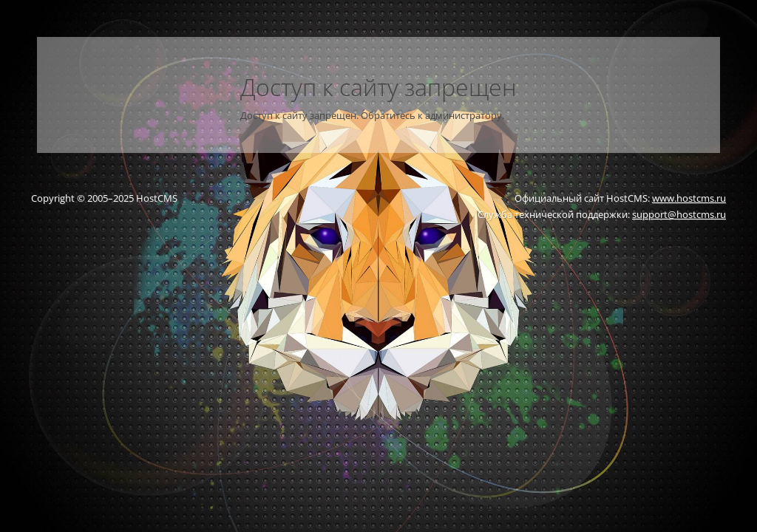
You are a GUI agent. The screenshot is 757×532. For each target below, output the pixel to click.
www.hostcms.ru (689, 198)
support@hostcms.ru (679, 214)
